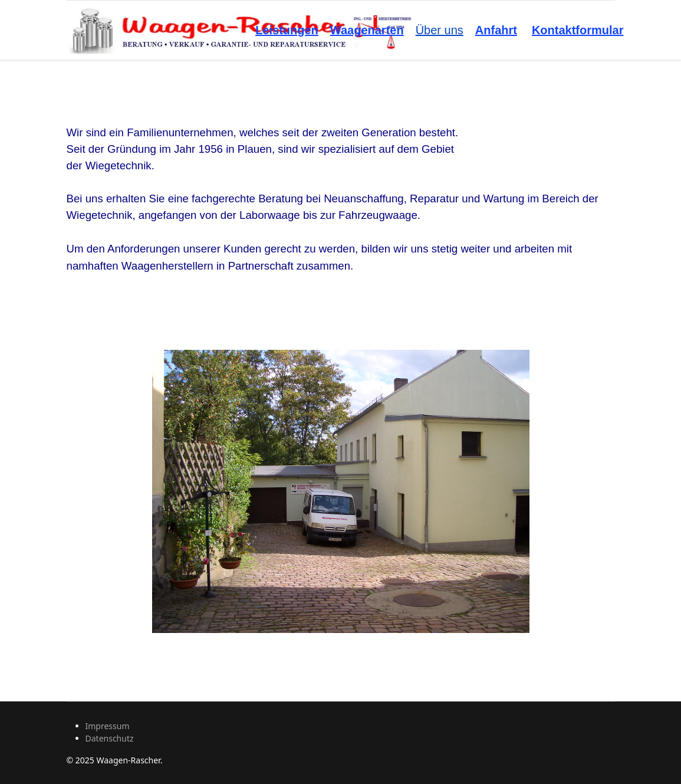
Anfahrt (496, 30)
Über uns (440, 30)
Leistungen (287, 30)
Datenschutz (110, 738)
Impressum (108, 726)
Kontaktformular (578, 30)
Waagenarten (367, 30)
